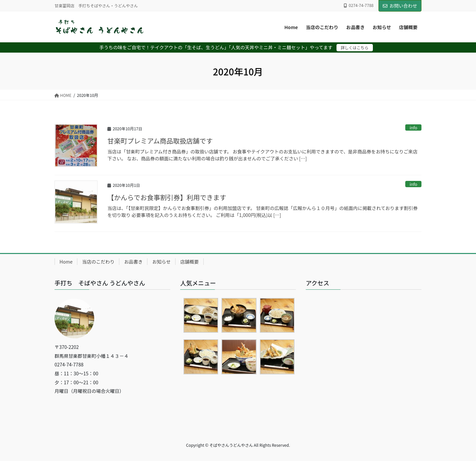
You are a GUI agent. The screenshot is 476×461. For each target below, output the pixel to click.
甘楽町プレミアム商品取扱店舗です (160, 141)
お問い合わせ (400, 6)
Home (66, 262)
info (413, 127)
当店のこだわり (98, 262)
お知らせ (161, 262)
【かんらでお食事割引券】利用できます (167, 197)
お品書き (133, 262)
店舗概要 (189, 262)
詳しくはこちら (355, 47)
